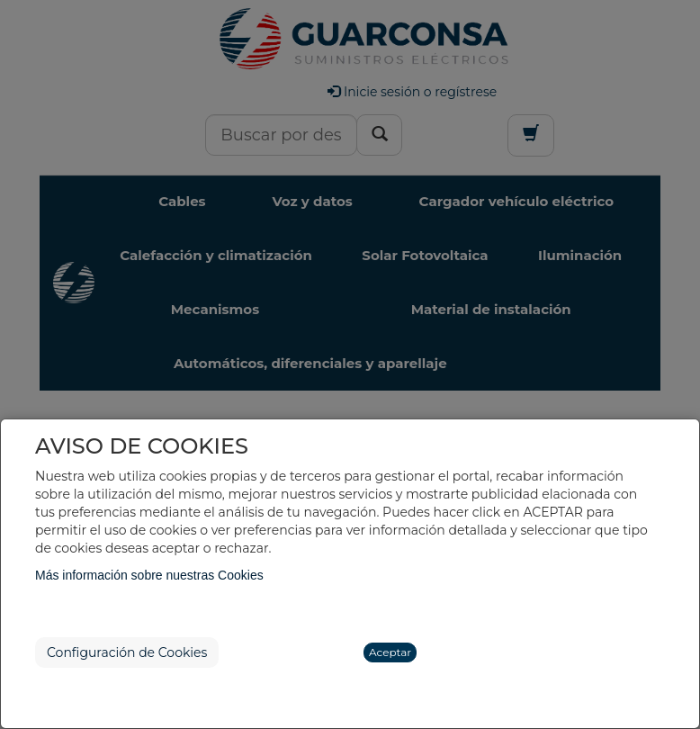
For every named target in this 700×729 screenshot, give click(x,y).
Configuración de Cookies (127, 652)
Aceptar (390, 652)
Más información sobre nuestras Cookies (149, 575)
